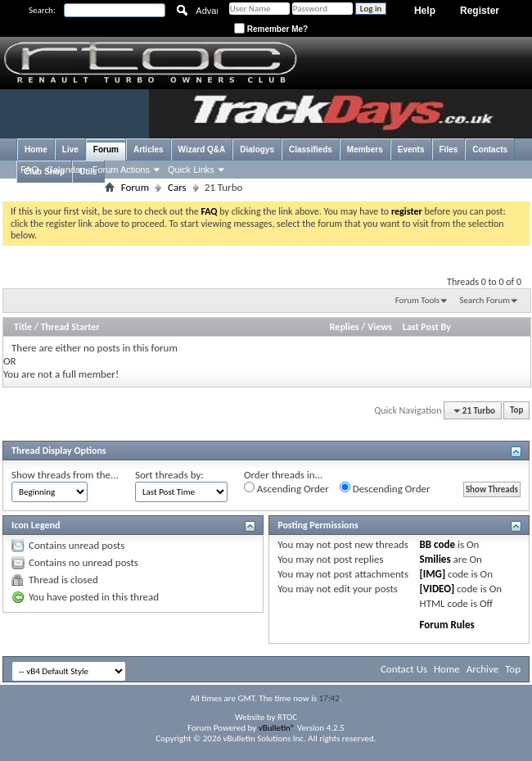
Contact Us (404, 669)
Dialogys (257, 149)
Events (411, 149)
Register (480, 11)
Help (425, 11)
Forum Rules (447, 625)
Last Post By (427, 327)
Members (365, 149)
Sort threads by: (169, 475)
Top (516, 411)
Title (23, 327)
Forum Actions (121, 170)
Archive (482, 669)
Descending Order (385, 488)
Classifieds (311, 149)
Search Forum (485, 300)
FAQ (29, 170)
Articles (149, 149)
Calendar (65, 170)
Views (380, 327)
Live (70, 149)
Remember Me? (271, 29)
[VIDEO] (437, 589)
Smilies (435, 559)
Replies (345, 327)
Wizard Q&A (202, 149)
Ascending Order (286, 488)
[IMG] (433, 574)
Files (449, 149)
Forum (106, 149)
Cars (177, 187)
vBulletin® (277, 728)
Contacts (490, 149)
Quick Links (191, 170)
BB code (437, 544)
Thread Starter (70, 327)
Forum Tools (417, 300)
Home (36, 149)
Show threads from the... (65, 475)
